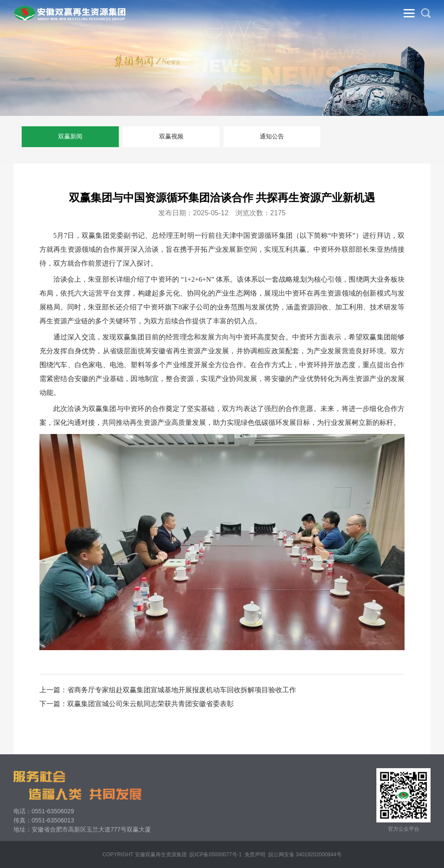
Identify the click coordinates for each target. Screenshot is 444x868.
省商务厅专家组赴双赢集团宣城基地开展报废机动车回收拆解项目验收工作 (182, 690)
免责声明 (255, 855)
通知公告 (272, 136)
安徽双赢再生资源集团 (161, 855)
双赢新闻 (70, 136)
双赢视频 (171, 136)
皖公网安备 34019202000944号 (305, 855)
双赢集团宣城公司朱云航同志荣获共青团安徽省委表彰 (150, 704)
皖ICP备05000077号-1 (215, 855)
